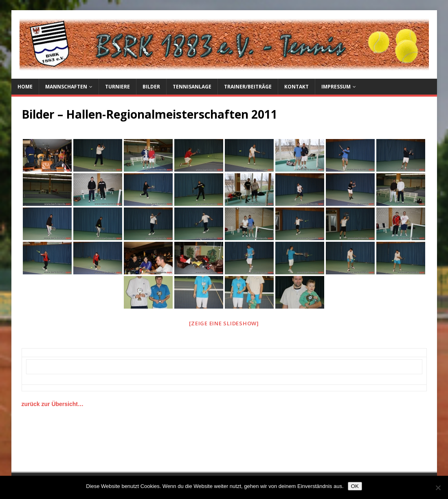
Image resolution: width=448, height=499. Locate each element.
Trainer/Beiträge (248, 87)
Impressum (336, 87)
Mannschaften (66, 87)
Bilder (151, 87)
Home (25, 87)
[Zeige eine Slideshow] (224, 323)
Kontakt (296, 87)
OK (355, 486)
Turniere (117, 87)
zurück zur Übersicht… (53, 404)
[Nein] (438, 488)
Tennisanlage (192, 87)
